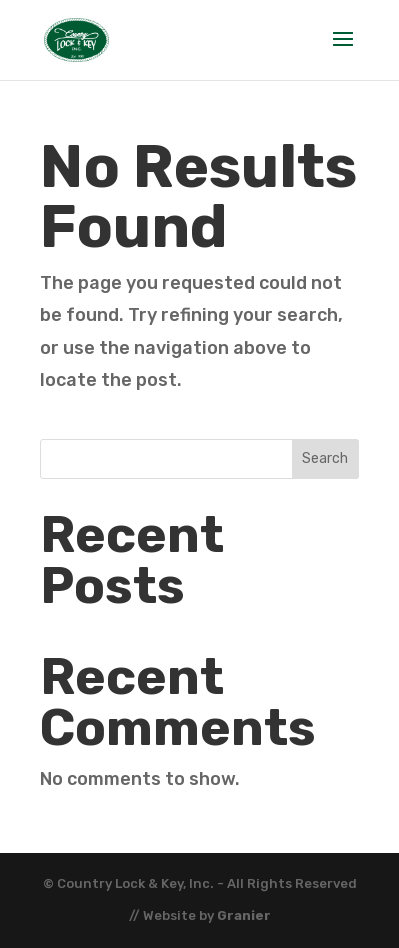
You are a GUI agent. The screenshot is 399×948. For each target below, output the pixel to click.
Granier (244, 915)
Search (325, 458)
